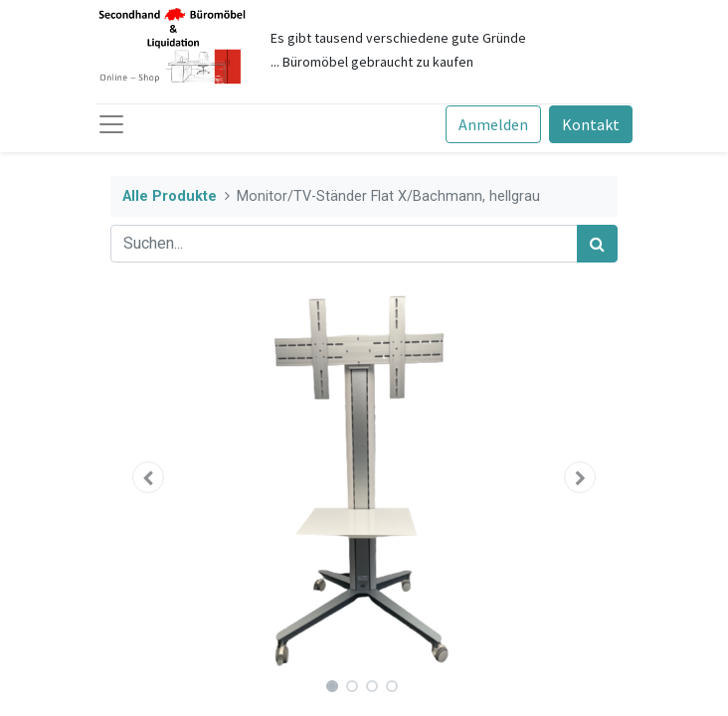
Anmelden (493, 124)
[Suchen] (597, 244)
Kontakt (591, 124)
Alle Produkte (170, 196)
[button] (149, 477)
